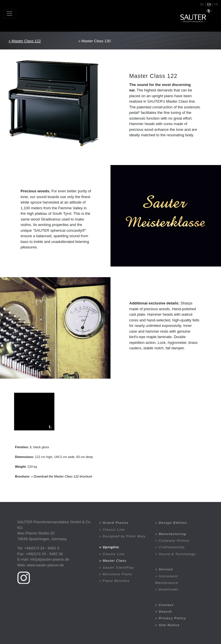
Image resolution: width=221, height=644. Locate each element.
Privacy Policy (172, 618)
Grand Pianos (116, 523)
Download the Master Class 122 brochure (63, 476)
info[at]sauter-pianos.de (49, 559)
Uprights (111, 547)
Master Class (115, 560)
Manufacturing (172, 534)
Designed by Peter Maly (124, 536)
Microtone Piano (117, 574)
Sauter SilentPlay (119, 567)
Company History (174, 540)
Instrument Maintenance (167, 579)
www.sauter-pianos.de (45, 565)
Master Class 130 (96, 41)
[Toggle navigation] (9, 14)
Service (166, 569)
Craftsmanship (172, 547)
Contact (166, 605)
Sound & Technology (177, 554)
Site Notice (169, 625)
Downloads (168, 589)
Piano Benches (116, 581)
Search (165, 611)
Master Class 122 (26, 41)
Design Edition (173, 523)
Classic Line (114, 529)
